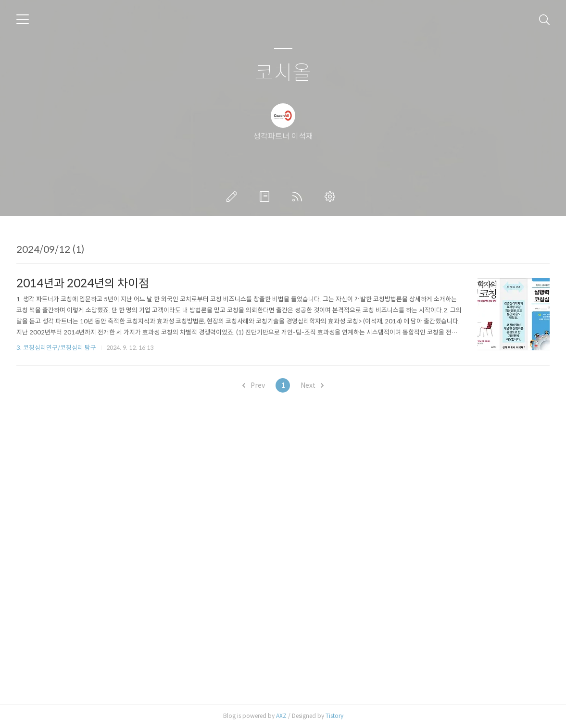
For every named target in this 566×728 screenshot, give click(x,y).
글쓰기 (234, 197)
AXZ (281, 716)
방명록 (266, 197)
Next (312, 385)
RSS (299, 197)
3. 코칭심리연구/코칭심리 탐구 (56, 348)
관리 (332, 197)
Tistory (334, 716)
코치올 (283, 73)
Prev (254, 385)
